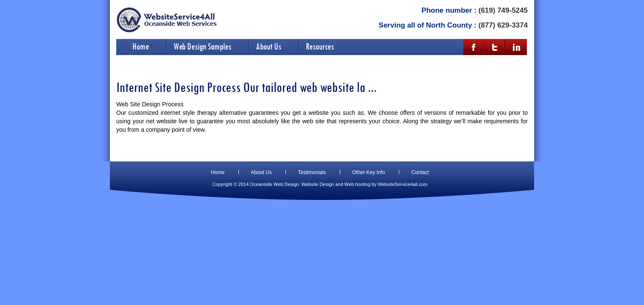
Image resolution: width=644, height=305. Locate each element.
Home (141, 46)
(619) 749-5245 (503, 10)
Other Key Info (368, 172)
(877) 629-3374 (503, 25)
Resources (320, 46)
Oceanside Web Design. (275, 184)
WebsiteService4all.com (403, 184)
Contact (420, 172)
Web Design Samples (202, 46)
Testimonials (312, 172)
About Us (269, 46)
